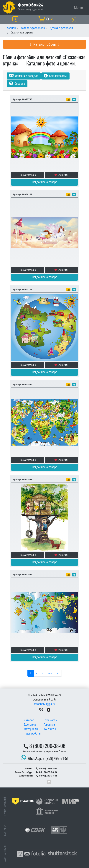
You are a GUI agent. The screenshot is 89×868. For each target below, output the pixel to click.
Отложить (61, 175)
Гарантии (49, 725)
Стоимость (50, 720)
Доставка (30, 725)
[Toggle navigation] (78, 8)
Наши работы (32, 734)
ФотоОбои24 (31, 5)
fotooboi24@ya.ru (44, 704)
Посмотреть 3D (28, 175)
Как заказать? (55, 76)
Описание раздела (24, 76)
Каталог (29, 720)
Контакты (50, 729)
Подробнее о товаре (45, 182)
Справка (17, 84)
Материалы (31, 729)
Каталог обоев (44, 44)
